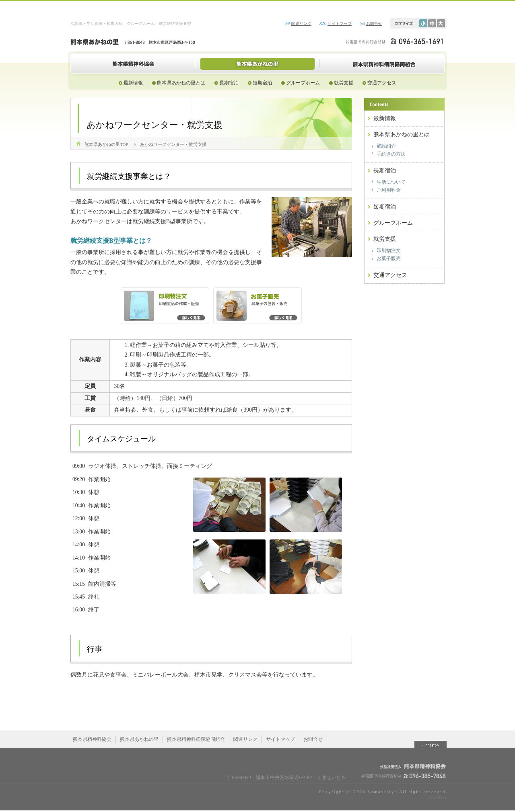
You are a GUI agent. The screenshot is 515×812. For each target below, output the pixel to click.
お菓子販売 (389, 258)
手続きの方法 (391, 154)
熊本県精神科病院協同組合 (382, 64)
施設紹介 (386, 146)
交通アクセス (382, 83)
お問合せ (374, 24)
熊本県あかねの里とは (181, 83)
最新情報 (133, 83)
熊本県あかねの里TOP (106, 144)
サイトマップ (340, 24)
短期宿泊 (262, 83)
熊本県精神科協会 (133, 64)
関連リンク (301, 24)
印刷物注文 (389, 250)
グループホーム (303, 83)
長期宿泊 (229, 83)
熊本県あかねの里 (257, 64)
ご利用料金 (389, 190)
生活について (391, 182)
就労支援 (344, 83)
